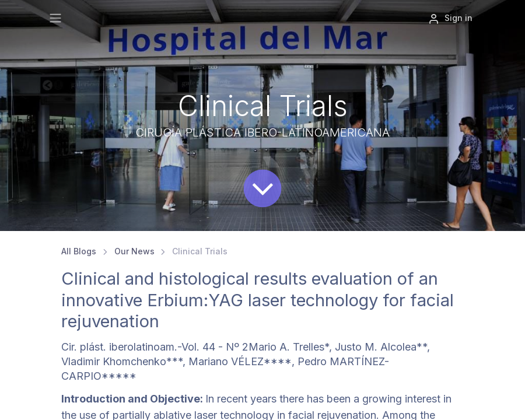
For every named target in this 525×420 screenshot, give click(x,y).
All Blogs (79, 251)
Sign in (450, 19)
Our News (134, 251)
